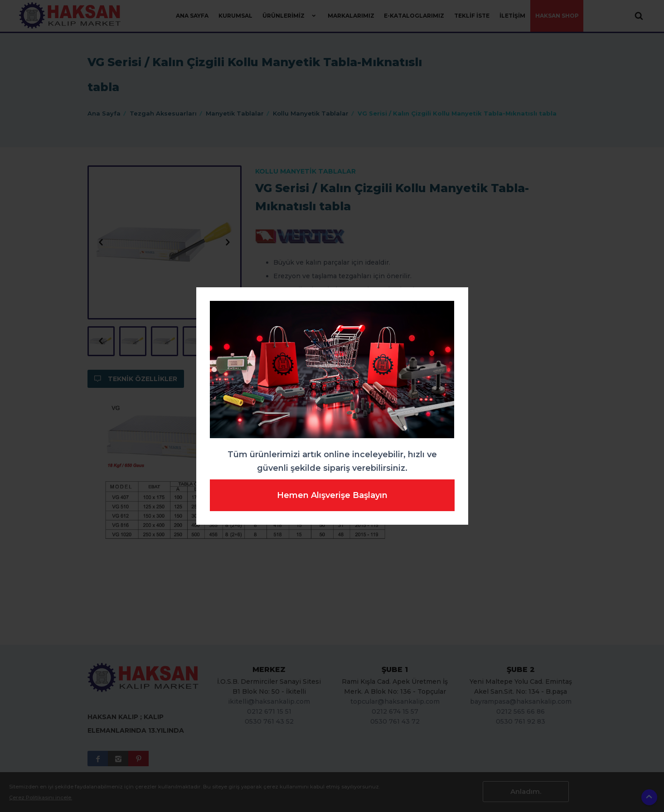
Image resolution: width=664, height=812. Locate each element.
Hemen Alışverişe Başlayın (332, 495)
